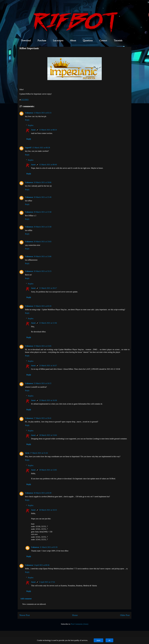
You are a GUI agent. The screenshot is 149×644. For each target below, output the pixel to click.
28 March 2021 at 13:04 (48, 435)
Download (26, 41)
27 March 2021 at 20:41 (42, 418)
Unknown (29, 113)
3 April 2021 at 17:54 (47, 582)
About (73, 41)
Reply (27, 120)
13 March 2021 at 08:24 (48, 130)
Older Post (125, 615)
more (98, 640)
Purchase (42, 41)
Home (75, 615)
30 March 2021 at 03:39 (42, 493)
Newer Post (25, 615)
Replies (31, 125)
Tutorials (118, 41)
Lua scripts (58, 41)
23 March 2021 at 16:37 (48, 366)
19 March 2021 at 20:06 (42, 182)
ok (109, 640)
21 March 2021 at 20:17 (48, 288)
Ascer (33, 130)
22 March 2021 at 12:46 (48, 323)
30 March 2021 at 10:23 (48, 510)
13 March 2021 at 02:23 (42, 113)
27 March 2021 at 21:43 (39, 453)
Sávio (27, 453)
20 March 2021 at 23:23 (42, 271)
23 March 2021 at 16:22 (42, 383)
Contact (103, 41)
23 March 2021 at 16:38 (48, 400)
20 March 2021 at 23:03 (42, 242)
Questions (88, 41)
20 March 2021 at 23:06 (42, 256)
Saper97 (28, 148)
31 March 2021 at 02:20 (49, 547)
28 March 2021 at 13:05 (48, 470)
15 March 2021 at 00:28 (41, 148)
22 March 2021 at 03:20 (42, 306)
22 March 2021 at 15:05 (42, 346)
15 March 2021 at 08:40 (48, 165)
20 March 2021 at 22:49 (42, 197)
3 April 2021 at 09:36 (41, 565)
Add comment (26, 599)
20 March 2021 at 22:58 (42, 212)
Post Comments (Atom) (80, 624)
